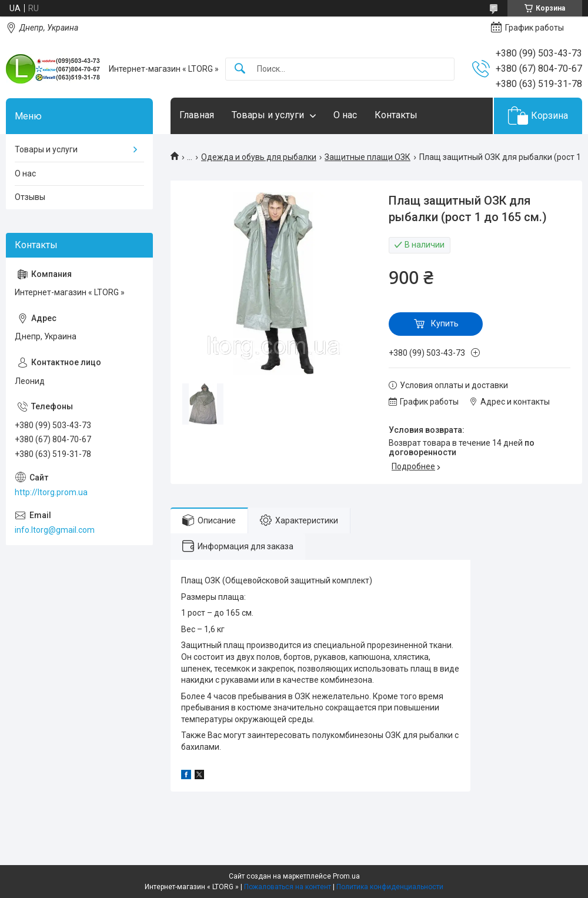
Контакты (396, 115)
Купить (445, 323)
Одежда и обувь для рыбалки (259, 157)
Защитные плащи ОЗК (367, 157)
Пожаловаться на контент (288, 887)
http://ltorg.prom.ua (51, 492)
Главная (197, 115)
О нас (345, 115)
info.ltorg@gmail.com (55, 530)
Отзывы (30, 197)
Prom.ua (346, 876)
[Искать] (240, 69)
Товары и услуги (268, 115)
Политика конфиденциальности (390, 887)
